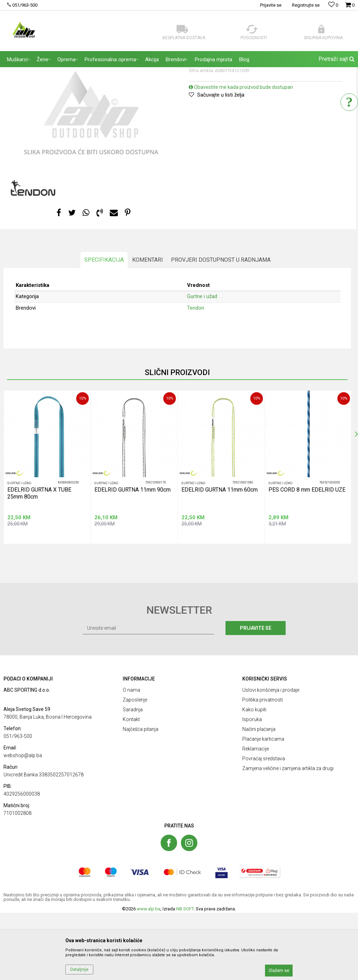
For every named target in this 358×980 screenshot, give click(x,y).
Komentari (148, 327)
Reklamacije (256, 816)
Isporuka (252, 787)
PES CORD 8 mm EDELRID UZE (307, 557)
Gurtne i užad (102, 72)
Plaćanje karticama (263, 806)
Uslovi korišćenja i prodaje (271, 757)
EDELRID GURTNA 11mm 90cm (133, 557)
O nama (131, 757)
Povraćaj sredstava (264, 826)
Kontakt (131, 787)
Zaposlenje (135, 767)
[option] (91, 183)
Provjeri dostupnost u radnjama (221, 327)
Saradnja (133, 777)
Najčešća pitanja (141, 796)
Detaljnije (79, 970)
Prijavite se (256, 695)
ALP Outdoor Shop (21, 72)
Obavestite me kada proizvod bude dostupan (241, 154)
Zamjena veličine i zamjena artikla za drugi (288, 836)
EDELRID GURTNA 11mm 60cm (220, 557)
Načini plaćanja (259, 796)
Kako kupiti (254, 777)
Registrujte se (306, 5)
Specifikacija (104, 327)
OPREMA (75, 72)
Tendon (196, 375)
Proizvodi (52, 72)
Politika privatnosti (263, 767)
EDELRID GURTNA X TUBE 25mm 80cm (39, 560)
